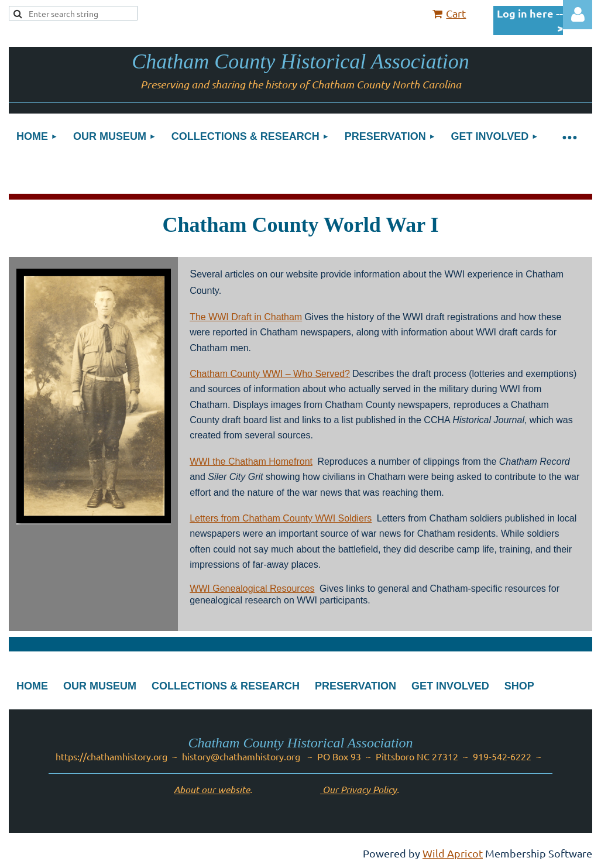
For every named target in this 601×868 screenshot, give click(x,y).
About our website (212, 789)
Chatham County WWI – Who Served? (270, 374)
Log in (578, 15)
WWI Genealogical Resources (252, 589)
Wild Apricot (453, 853)
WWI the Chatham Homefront (251, 462)
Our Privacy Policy (358, 789)
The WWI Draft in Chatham (246, 317)
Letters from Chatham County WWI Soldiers (281, 518)
